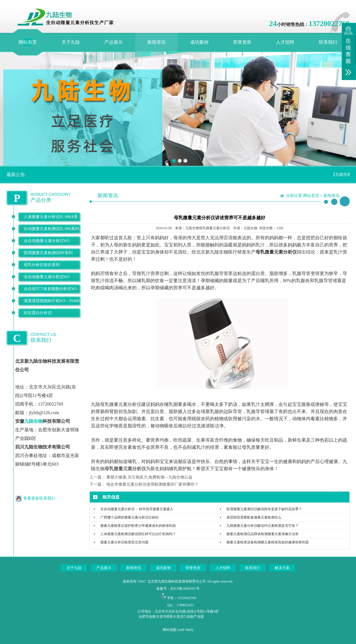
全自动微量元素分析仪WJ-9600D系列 (47, 245)
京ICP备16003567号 (185, 589)
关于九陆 (71, 42)
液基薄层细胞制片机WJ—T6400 (52, 301)
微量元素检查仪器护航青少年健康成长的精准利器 (138, 526)
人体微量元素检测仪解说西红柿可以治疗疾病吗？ (138, 534)
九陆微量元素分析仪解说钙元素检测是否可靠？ (262, 526)
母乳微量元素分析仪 (125, 469)
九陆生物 (33, 421)
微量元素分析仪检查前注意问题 (124, 542)
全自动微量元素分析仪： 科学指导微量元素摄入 (137, 509)
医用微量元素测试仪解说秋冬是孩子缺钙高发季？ (264, 509)
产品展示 (114, 42)
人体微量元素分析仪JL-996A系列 (51, 221)
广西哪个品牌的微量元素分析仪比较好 (130, 517)
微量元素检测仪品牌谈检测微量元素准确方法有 (262, 534)
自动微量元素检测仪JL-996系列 (51, 229)
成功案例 (199, 42)
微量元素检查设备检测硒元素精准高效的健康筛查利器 (268, 542)
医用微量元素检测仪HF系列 (48, 253)
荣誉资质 (242, 42)
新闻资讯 (156, 42)
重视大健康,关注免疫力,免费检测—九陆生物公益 (149, 477)
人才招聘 (285, 42)
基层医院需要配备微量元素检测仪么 (254, 517)
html (189, 630)
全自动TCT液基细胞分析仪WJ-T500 (51, 293)
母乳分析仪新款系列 (42, 265)
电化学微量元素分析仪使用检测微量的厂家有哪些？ (152, 484)
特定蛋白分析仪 (38, 313)
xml (181, 630)
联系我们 (328, 42)
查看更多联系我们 (39, 498)
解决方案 (282, 568)
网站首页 (28, 42)
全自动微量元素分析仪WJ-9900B (47, 281)
